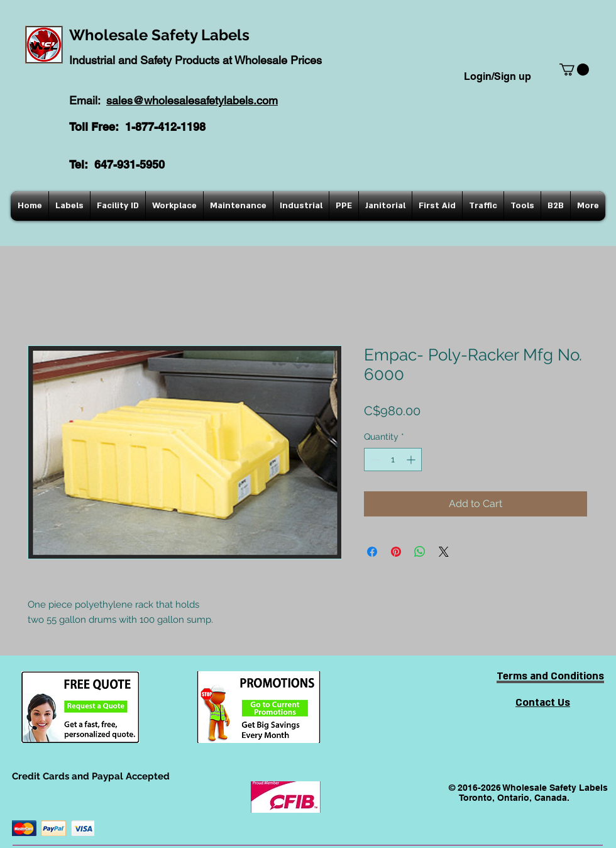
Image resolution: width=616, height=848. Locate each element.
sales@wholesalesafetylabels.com (192, 100)
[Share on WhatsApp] (420, 552)
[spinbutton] (393, 460)
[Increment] (412, 460)
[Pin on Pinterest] (396, 552)
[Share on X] (444, 552)
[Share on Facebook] (372, 552)
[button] (574, 70)
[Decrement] (374, 460)
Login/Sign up (498, 76)
